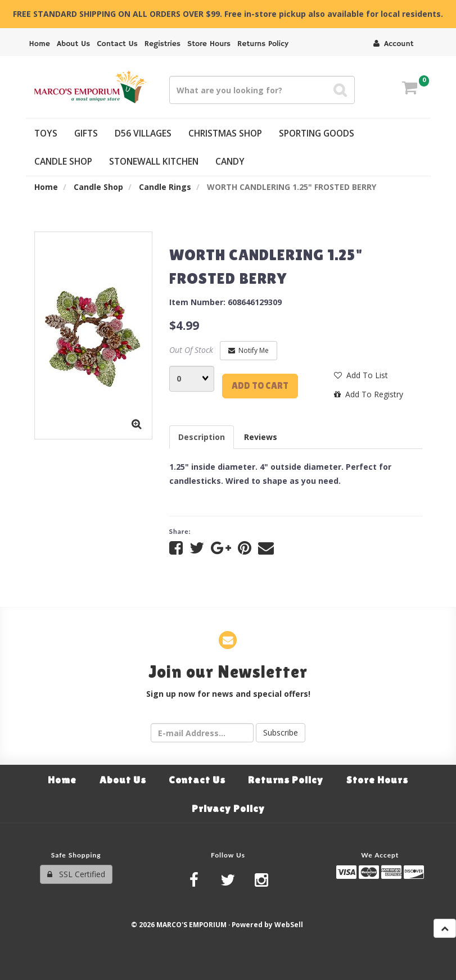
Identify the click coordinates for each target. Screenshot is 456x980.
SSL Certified (76, 874)
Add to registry (369, 394)
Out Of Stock (191, 350)
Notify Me (249, 350)
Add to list (361, 375)
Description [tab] (202, 437)
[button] (410, 89)
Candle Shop (98, 187)
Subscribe (281, 732)
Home (46, 187)
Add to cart (260, 386)
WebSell (289, 924)
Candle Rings (165, 187)
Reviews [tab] (261, 437)
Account (393, 44)
